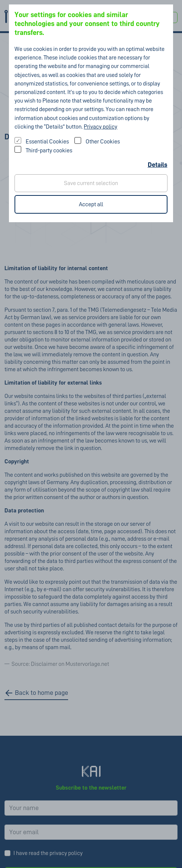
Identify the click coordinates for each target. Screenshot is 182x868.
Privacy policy (100, 127)
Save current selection (91, 183)
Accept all (91, 204)
